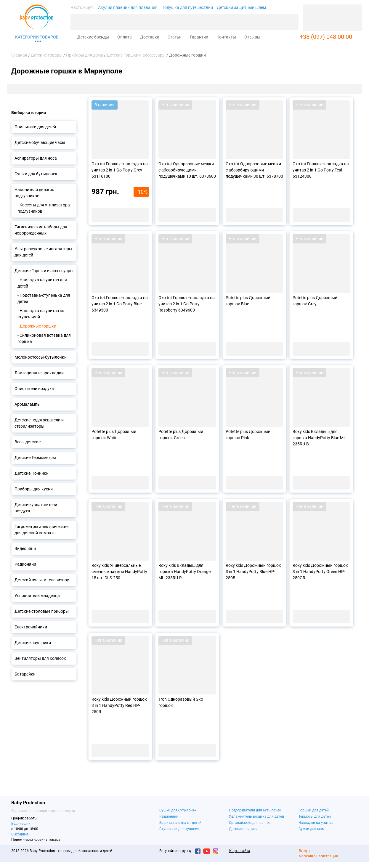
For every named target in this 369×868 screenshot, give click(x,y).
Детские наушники (33, 643)
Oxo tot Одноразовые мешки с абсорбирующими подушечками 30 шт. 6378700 (254, 170)
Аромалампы (28, 404)
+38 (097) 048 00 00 (326, 37)
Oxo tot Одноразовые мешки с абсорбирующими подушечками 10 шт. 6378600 (187, 170)
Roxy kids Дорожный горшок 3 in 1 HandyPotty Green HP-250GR (320, 572)
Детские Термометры (35, 458)
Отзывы (252, 37)
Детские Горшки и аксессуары (44, 271)
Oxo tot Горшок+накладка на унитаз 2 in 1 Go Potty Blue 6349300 (120, 304)
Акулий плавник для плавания (128, 7)
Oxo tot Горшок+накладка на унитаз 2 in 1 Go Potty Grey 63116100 (120, 170)
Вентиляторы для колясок (40, 658)
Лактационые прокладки (39, 373)
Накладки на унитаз (316, 823)
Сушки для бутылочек (36, 174)
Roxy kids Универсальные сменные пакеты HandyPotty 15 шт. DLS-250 (119, 572)
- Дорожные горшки (37, 326)
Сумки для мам (312, 829)
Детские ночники (243, 829)
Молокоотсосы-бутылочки (41, 357)
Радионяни (25, 564)
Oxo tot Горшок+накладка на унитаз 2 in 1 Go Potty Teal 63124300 (321, 170)
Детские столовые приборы (42, 611)
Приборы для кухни (34, 489)
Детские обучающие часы (40, 142)
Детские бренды (93, 37)
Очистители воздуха (34, 389)
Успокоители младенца (37, 596)
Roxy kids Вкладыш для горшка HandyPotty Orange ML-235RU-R (184, 572)
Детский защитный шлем (241, 7)
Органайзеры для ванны (250, 823)
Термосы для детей (315, 816)
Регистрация (327, 856)
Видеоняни (25, 548)
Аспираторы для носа (36, 158)
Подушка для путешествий (187, 7)
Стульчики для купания (179, 829)
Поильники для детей (35, 127)
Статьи (175, 37)
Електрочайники (31, 627)
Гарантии (199, 37)
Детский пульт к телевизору (42, 580)
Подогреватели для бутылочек (255, 810)
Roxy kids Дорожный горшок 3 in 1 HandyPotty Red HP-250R (119, 705)
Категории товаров (37, 37)
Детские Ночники (32, 473)
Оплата (125, 37)
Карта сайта (240, 851)
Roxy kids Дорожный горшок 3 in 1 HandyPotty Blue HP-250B (253, 572)
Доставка (150, 37)
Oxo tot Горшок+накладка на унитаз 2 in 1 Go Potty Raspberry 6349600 (187, 304)
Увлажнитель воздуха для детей (256, 816)
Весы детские (28, 442)
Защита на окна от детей (180, 823)
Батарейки (25, 674)
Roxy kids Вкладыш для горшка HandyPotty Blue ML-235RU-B (320, 438)
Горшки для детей (314, 810)
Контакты (226, 37)
